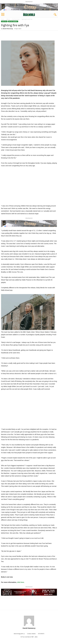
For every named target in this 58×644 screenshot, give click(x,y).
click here (20, 582)
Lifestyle (8, 19)
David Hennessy (8, 29)
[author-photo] (29, 621)
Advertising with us (19, 634)
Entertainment (16, 19)
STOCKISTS (41, 634)
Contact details (31, 634)
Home (3, 19)
